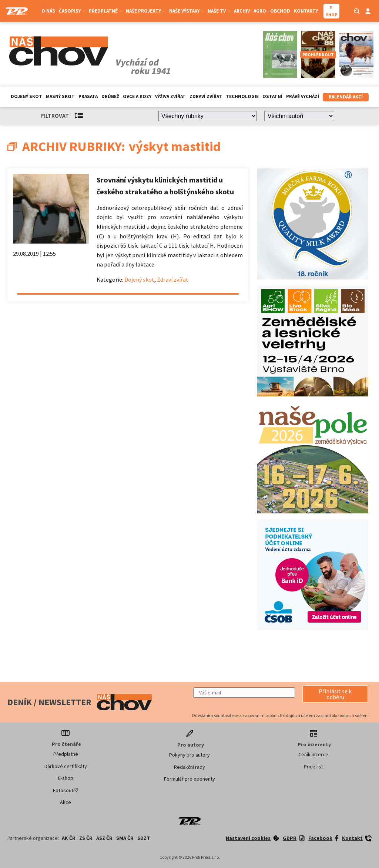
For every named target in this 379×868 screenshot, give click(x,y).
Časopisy (72, 11)
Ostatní (272, 96)
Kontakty (306, 11)
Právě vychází (303, 96)
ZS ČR (86, 838)
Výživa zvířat (170, 96)
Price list (313, 767)
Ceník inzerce (313, 754)
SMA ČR (125, 838)
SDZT (144, 838)
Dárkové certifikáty (66, 766)
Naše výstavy (187, 11)
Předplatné (105, 11)
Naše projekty (146, 11)
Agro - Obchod (272, 11)
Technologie (242, 96)
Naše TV (219, 11)
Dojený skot (26, 96)
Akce (66, 802)
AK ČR (69, 838)
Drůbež (110, 96)
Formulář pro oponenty (189, 779)
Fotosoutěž (66, 790)
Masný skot (60, 96)
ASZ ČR (104, 838)
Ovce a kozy (137, 96)
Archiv (242, 11)
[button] (335, 694)
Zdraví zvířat (206, 96)
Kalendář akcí (346, 97)
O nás (48, 11)
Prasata (88, 96)
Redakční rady (189, 767)
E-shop (66, 778)
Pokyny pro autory (189, 755)
